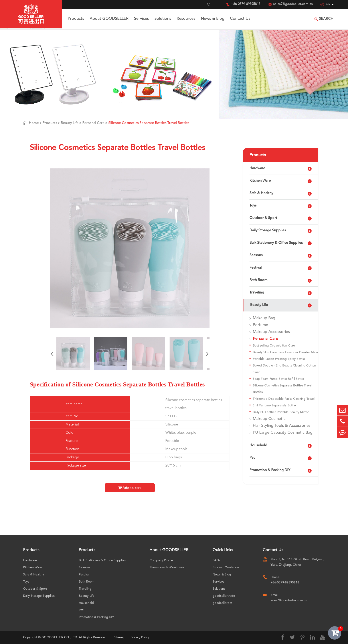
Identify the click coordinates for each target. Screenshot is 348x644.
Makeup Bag (264, 318)
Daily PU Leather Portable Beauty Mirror (281, 412)
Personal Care (93, 123)
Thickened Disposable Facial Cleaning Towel (284, 399)
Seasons (256, 255)
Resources (186, 19)
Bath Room (258, 280)
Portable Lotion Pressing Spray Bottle (279, 359)
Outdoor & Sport (263, 218)
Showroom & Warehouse (167, 567)
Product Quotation (226, 567)
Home (34, 123)
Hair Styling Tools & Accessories (282, 426)
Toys (253, 206)
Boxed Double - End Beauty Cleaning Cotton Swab (284, 369)
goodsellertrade (224, 596)
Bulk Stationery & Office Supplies (276, 243)
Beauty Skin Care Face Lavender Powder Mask (286, 352)
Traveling (257, 293)
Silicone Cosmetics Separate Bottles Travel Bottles (149, 123)
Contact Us (240, 19)
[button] (52, 354)
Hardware (257, 168)
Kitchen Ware (260, 181)
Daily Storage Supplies (268, 230)
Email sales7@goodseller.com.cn (289, 598)
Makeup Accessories (271, 332)
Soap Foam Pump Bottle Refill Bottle (278, 379)
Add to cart (130, 488)
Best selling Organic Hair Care (274, 346)
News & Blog (213, 19)
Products (76, 19)
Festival (256, 268)
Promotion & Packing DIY (270, 470)
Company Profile (161, 560)
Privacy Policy (140, 637)
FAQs (217, 560)
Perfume (260, 325)
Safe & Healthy (261, 193)
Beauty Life (70, 123)
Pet (252, 458)
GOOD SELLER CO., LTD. (60, 637)
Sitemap (120, 637)
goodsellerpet (222, 603)
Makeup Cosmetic (269, 419)
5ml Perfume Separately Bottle (274, 406)
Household (258, 445)
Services (141, 19)
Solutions (163, 19)
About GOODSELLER (109, 19)
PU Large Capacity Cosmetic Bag (283, 433)
